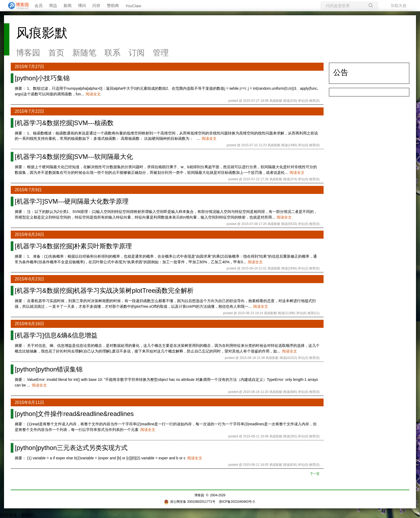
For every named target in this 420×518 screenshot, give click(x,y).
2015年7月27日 (29, 67)
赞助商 (113, 5)
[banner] (16, 6)
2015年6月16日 (29, 324)
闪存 (96, 5)
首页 (56, 53)
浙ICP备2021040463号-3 (237, 502)
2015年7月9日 (28, 190)
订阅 (137, 53)
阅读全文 (93, 94)
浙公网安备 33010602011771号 (190, 502)
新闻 (67, 5)
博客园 (28, 53)
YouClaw (133, 6)
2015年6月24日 (29, 234)
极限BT (28, 515)
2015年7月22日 (29, 111)
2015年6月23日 (29, 279)
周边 (53, 5)
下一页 (315, 474)
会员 (39, 5)
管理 (161, 53)
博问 (82, 5)
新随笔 (84, 53)
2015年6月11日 (29, 402)
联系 (112, 53)
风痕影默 (42, 33)
